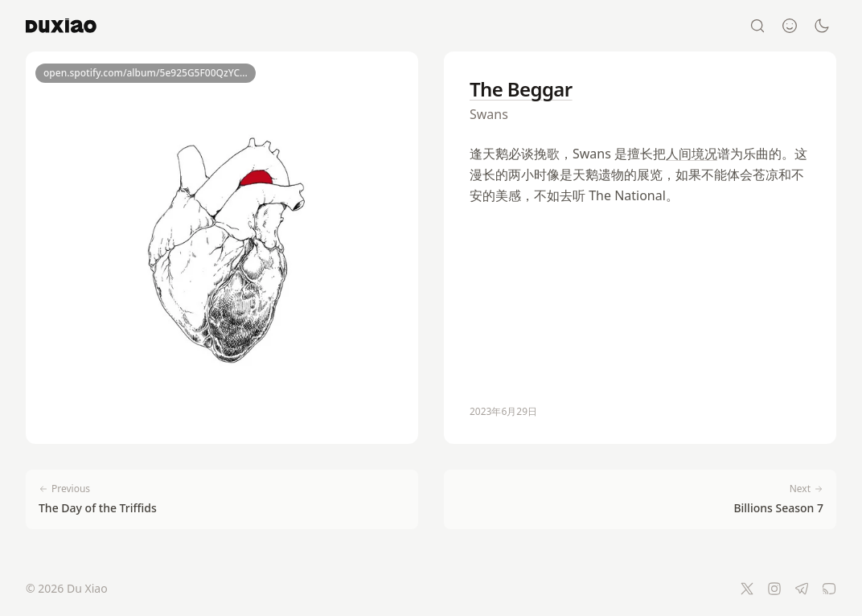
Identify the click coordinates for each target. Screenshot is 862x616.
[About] (790, 26)
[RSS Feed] (829, 589)
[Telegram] (802, 589)
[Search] (757, 26)
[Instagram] (774, 589)
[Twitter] (747, 589)
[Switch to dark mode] (822, 26)
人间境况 (692, 154)
